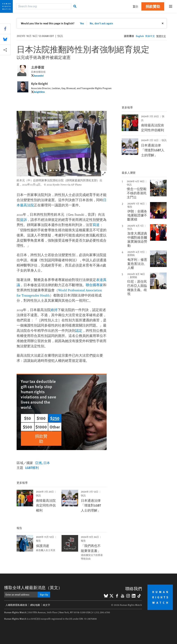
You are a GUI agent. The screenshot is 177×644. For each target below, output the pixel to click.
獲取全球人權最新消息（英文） (33, 587)
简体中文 (150, 36)
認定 (79, 331)
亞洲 (38, 463)
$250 (55, 418)
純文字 (46, 605)
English (140, 36)
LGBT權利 (32, 468)
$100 (41, 418)
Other (55, 427)
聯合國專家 (94, 285)
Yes (82, 23)
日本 (47, 463)
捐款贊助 (153, 6)
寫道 (96, 225)
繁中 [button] (136, 6)
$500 (27, 427)
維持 (54, 310)
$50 (27, 418)
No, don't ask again (101, 23)
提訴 (24, 220)
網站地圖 (35, 605)
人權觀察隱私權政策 (16, 605)
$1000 (41, 427)
